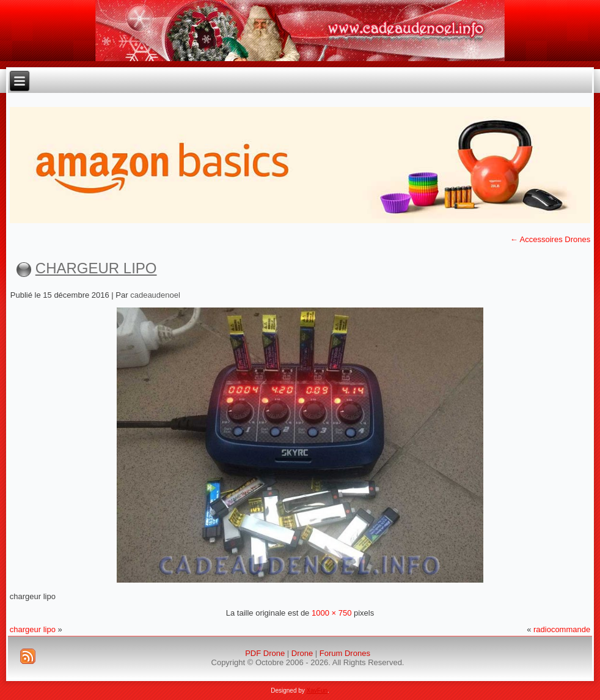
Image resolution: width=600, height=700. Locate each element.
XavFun (317, 691)
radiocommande (562, 629)
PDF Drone (265, 653)
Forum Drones (345, 653)
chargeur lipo (96, 268)
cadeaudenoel (155, 295)
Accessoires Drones (551, 239)
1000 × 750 (331, 613)
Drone (302, 653)
